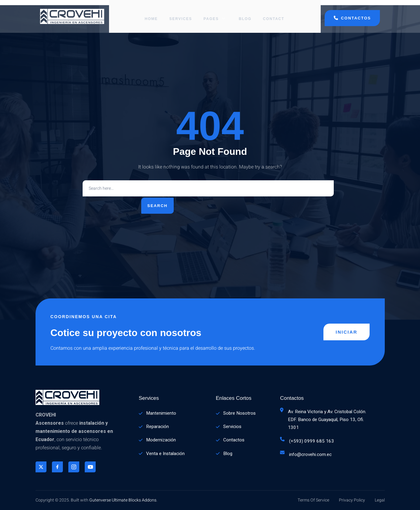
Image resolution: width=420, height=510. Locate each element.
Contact (274, 14)
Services (182, 14)
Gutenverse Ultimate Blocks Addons (123, 500)
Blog (244, 14)
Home (152, 14)
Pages (216, 14)
